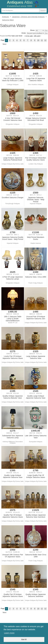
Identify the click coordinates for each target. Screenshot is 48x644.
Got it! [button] (24, 639)
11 (42, 40)
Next (4, 44)
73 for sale (29, 36)
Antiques (20, 2)
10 (38, 40)
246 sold (37, 36)
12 (45, 40)
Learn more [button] (9, 633)
